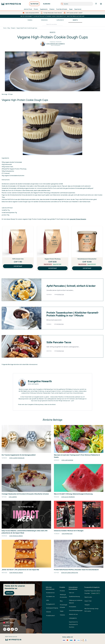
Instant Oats (9, 167)
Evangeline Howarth (40, 381)
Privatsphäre (73, 607)
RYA (67, 389)
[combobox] (77, 4)
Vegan (71, 9)
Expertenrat (78, 9)
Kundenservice (50, 593)
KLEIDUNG (47, 4)
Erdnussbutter (9, 171)
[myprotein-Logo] (11, 4)
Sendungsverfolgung (52, 608)
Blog (9, 28)
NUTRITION (34, 4)
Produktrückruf (50, 616)
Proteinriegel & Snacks (63, 606)
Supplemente (44, 9)
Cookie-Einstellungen (10, 619)
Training (30, 20)
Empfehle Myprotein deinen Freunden (92, 592)
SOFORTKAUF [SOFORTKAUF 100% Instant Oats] (18, 266)
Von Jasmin (13, 497)
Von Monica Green (16, 536)
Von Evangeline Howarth (56, 44)
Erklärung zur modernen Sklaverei (76, 602)
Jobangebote (73, 618)
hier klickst (53, 404)
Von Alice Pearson (68, 497)
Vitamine (52, 9)
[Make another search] (53, 24)
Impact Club (88, 601)
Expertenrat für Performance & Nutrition (73, 624)
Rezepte (75, 20)
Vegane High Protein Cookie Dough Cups (27, 28)
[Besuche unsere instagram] (5, 629)
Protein (36, 9)
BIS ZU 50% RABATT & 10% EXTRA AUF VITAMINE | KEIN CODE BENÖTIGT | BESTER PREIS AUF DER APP (52, 16)
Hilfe (48, 600)
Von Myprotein (67, 534)
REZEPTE (53, 32)
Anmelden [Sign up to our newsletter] (9, 593)
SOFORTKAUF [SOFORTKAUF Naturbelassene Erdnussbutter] (87, 268)
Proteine (62, 591)
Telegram (87, 605)
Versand (48, 612)
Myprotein (61, 295)
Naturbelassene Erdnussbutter (87, 259)
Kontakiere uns (50, 596)
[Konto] (96, 4)
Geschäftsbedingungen (76, 610)
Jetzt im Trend (28, 9)
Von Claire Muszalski (17, 458)
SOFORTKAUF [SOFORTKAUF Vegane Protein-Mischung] (53, 268)
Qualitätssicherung (74, 596)
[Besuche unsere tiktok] (12, 629)
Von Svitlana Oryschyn (70, 573)
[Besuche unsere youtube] (16, 629)
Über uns (72, 593)
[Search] (62, 4)
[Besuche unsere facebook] (9, 629)
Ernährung (44, 20)
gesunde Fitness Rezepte (78, 219)
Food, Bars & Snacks (62, 9)
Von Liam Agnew (67, 460)
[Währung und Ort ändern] (21, 623)
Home (5, 28)
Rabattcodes (88, 597)
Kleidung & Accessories (63, 596)
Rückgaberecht (50, 604)
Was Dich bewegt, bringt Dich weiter (91, 610)
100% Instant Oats (18, 259)
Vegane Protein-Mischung (18, 169)
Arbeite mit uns (73, 614)
